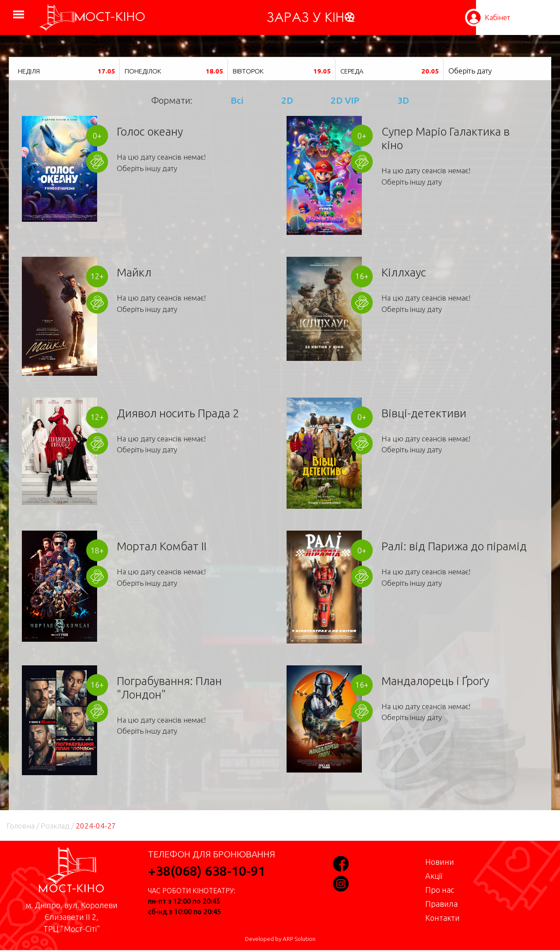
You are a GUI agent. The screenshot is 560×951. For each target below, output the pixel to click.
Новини (440, 862)
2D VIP (345, 100)
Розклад (55, 826)
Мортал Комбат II (162, 546)
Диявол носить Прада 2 (178, 413)
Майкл (134, 272)
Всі (237, 100)
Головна (21, 826)
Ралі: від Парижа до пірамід (454, 546)
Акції (434, 876)
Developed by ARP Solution (280, 939)
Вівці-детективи (424, 413)
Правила (441, 904)
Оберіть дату (470, 71)
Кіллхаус (404, 272)
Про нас (440, 890)
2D (287, 100)
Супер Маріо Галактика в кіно (446, 138)
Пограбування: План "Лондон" (169, 688)
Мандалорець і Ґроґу (435, 681)
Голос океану (150, 131)
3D (403, 100)
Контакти (443, 918)
